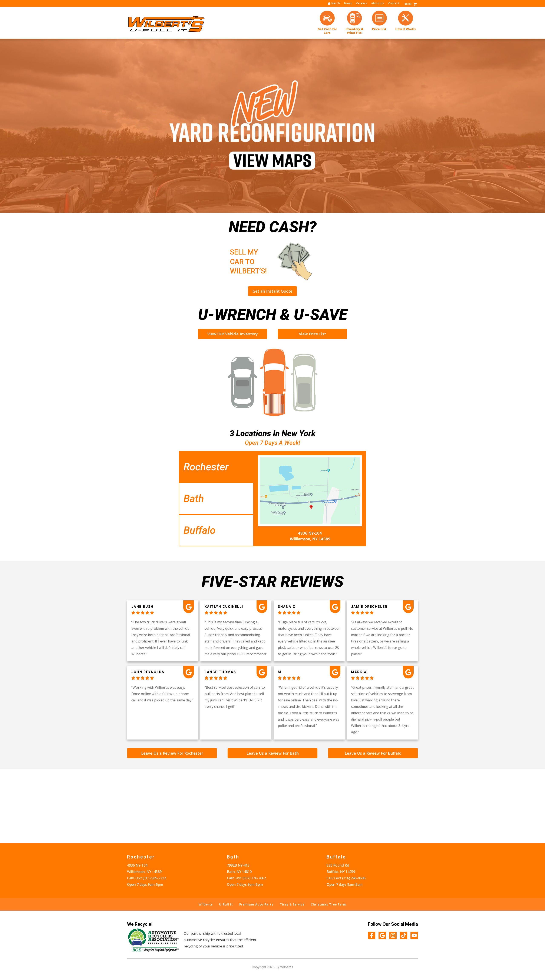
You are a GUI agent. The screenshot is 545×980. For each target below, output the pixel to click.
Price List (379, 29)
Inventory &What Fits (354, 31)
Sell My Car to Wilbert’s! (224, 261)
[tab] (216, 467)
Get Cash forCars (327, 31)
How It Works (406, 29)
